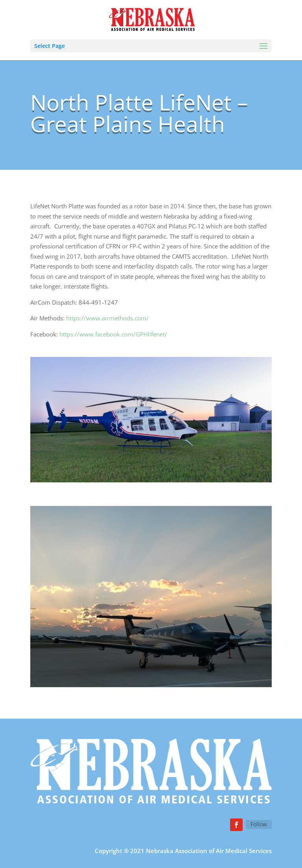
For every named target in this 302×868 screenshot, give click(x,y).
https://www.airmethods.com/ (107, 318)
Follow (259, 824)
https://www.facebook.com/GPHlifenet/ (113, 334)
